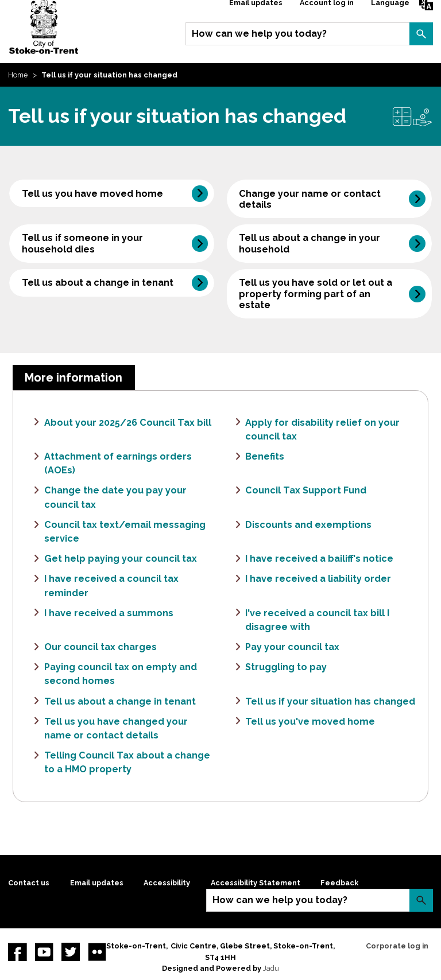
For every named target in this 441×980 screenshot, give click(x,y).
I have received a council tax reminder (111, 586)
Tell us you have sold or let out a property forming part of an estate (316, 293)
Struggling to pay (286, 667)
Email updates (97, 883)
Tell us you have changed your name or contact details (116, 728)
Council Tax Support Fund (306, 490)
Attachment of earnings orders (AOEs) (118, 463)
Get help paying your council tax (121, 559)
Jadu (271, 968)
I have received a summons (109, 613)
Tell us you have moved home (92, 194)
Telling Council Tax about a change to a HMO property (127, 762)
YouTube (44, 952)
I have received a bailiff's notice (319, 559)
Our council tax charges (100, 647)
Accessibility (167, 883)
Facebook (17, 952)
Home (18, 75)
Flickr (97, 952)
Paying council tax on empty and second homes (121, 674)
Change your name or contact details (310, 199)
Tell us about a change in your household (310, 243)
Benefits (265, 456)
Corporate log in (397, 946)
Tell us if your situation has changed (330, 701)
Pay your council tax (292, 647)
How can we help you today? (259, 34)
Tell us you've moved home (310, 722)
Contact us (29, 883)
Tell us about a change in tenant (98, 283)
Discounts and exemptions (308, 525)
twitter (71, 952)
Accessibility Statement (256, 883)
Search (421, 34)
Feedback (339, 883)
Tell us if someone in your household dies (82, 243)
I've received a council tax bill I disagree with (317, 620)
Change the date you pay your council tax (115, 497)
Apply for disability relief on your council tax (322, 429)
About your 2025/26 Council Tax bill (128, 423)
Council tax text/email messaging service (125, 532)
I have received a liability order (318, 579)
